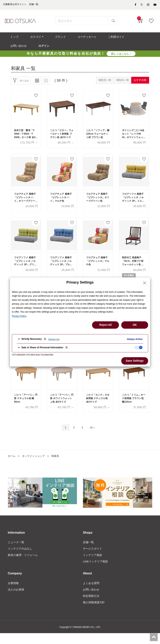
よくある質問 (91, 593)
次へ (94, 437)
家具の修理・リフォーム (23, 565)
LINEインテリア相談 (95, 572)
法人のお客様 (16, 600)
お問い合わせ (91, 600)
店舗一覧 (88, 552)
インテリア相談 (92, 565)
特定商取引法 (91, 607)
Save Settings (135, 361)
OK (135, 325)
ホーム (12, 465)
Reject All (105, 325)
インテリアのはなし (20, 558)
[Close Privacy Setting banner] (145, 283)
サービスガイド (92, 558)
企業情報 (13, 593)
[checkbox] (138, 348)
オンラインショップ (35, 465)
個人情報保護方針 (94, 613)
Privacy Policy (19, 316)
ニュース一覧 (16, 552)
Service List (54, 339)
